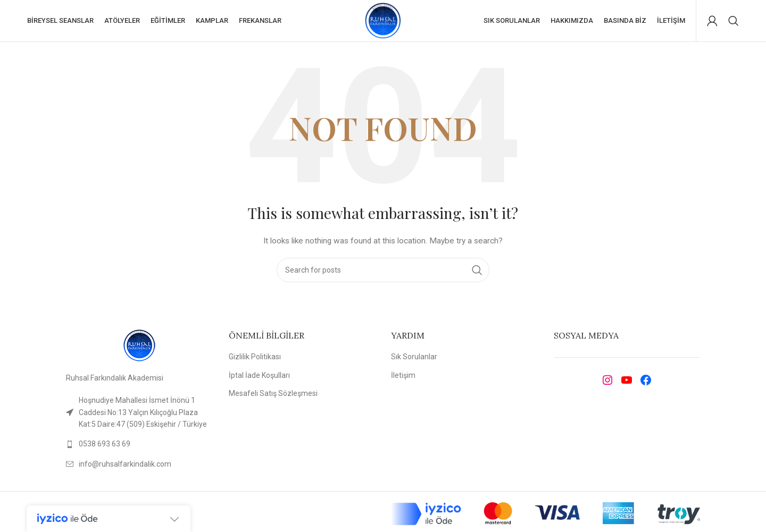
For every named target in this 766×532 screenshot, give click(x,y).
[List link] (139, 445)
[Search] (734, 21)
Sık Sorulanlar (414, 358)
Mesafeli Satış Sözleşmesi (273, 394)
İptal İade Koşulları (259, 376)
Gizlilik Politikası (255, 358)
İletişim (403, 376)
